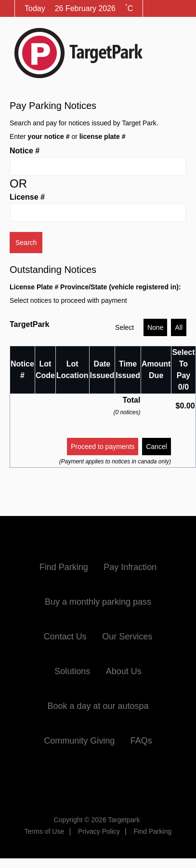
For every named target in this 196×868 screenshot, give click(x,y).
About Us (124, 671)
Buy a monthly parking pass (98, 602)
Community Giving (79, 741)
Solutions (72, 671)
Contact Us (65, 637)
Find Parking (64, 567)
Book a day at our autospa (98, 706)
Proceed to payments (103, 447)
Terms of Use (44, 831)
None (155, 327)
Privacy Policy (99, 831)
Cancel (157, 447)
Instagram (134, 781)
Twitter (98, 781)
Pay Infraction (130, 567)
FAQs (141, 741)
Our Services (127, 637)
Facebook (62, 781)
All (179, 327)
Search (26, 243)
